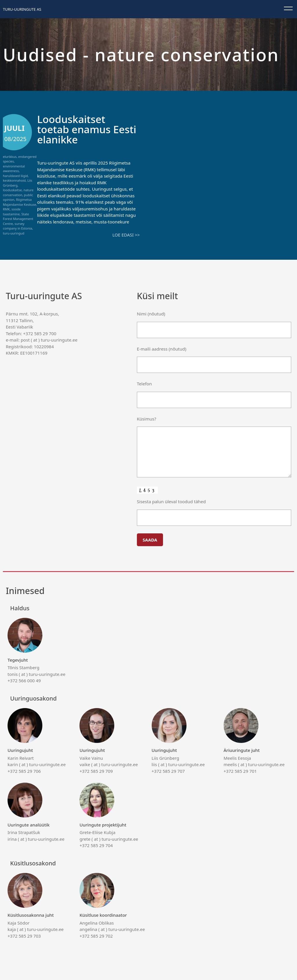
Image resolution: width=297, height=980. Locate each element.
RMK (6, 209)
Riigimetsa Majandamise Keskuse (20, 202)
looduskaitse (12, 190)
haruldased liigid (15, 176)
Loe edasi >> (126, 235)
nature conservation (18, 192)
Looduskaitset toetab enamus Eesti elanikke (87, 129)
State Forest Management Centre (18, 219)
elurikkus (10, 157)
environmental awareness (14, 169)
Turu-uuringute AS (22, 9)
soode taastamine (12, 212)
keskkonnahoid (14, 180)
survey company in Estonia (18, 226)
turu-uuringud (14, 233)
